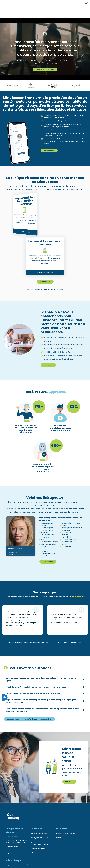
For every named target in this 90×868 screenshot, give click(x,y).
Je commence (50, 143)
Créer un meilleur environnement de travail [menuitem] (39, 843)
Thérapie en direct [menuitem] (12, 846)
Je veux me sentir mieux (45, 62)
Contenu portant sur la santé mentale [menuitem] (41, 837)
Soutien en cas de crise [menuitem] (14, 853)
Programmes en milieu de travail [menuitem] (17, 864)
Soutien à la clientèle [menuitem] (38, 848)
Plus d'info (70, 781)
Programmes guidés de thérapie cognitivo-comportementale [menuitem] (17, 841)
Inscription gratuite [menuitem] (12, 836)
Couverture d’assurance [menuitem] (39, 833)
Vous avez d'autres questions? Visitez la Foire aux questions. (32, 718)
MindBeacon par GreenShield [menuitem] (66, 833)
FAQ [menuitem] (32, 852)
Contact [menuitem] (59, 836)
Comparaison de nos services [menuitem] (16, 849)
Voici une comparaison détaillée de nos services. (45, 282)
